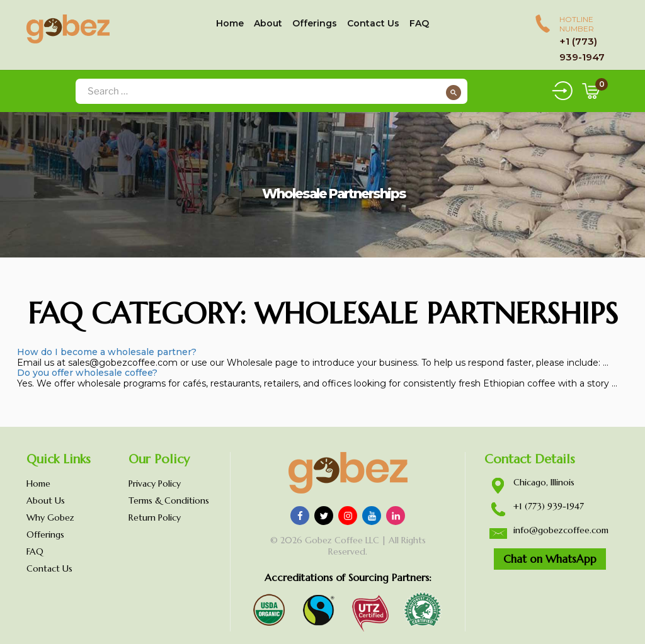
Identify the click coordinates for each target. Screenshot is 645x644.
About (268, 23)
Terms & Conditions (169, 500)
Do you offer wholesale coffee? (87, 373)
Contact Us (373, 23)
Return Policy (155, 517)
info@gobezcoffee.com (561, 530)
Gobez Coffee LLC (342, 540)
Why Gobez (50, 517)
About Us (46, 500)
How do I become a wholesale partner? (107, 352)
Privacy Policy (155, 483)
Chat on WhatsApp (550, 559)
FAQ (419, 23)
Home (230, 23)
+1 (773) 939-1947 (549, 506)
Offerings (315, 23)
